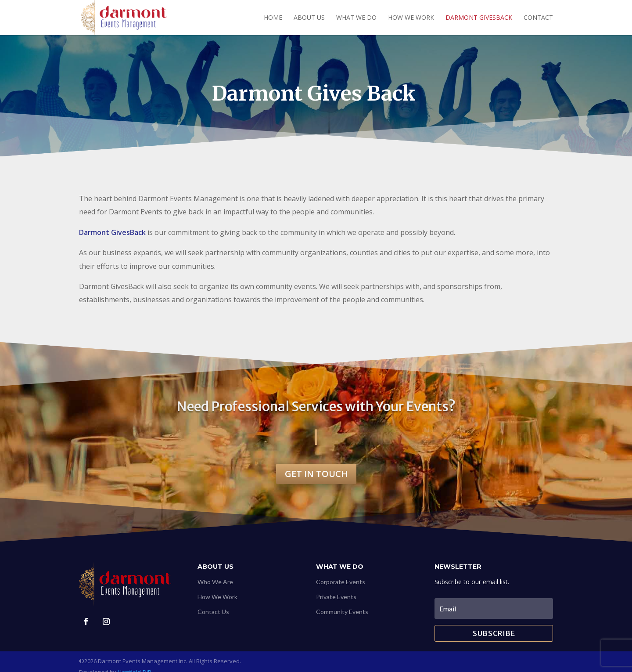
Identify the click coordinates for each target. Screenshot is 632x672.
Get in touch (316, 474)
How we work (411, 18)
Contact (538, 18)
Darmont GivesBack (479, 18)
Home (273, 18)
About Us (309, 18)
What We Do (356, 18)
